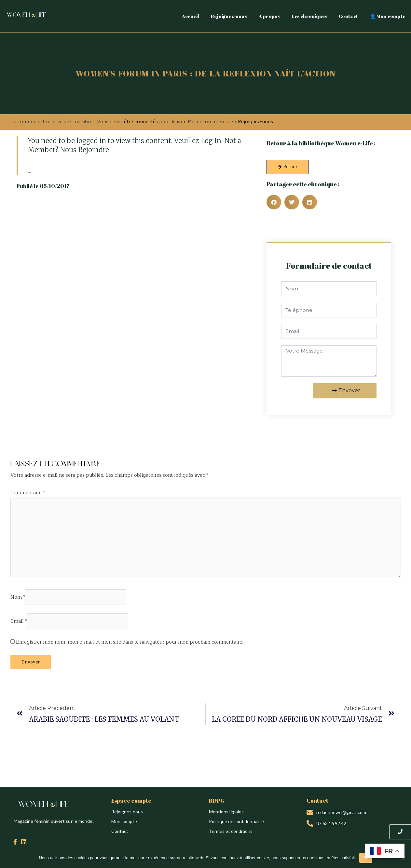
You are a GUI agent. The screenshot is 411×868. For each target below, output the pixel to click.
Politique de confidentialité (236, 823)
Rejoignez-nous (229, 16)
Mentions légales (226, 813)
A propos (269, 16)
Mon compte (124, 823)
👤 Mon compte (388, 16)
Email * (19, 623)
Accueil (191, 16)
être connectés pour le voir (155, 122)
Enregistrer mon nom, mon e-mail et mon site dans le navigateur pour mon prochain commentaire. (130, 643)
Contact (348, 16)
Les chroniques (309, 16)
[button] (274, 202)
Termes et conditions (231, 832)
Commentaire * (28, 493)
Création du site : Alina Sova (39, 449)
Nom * (18, 598)
